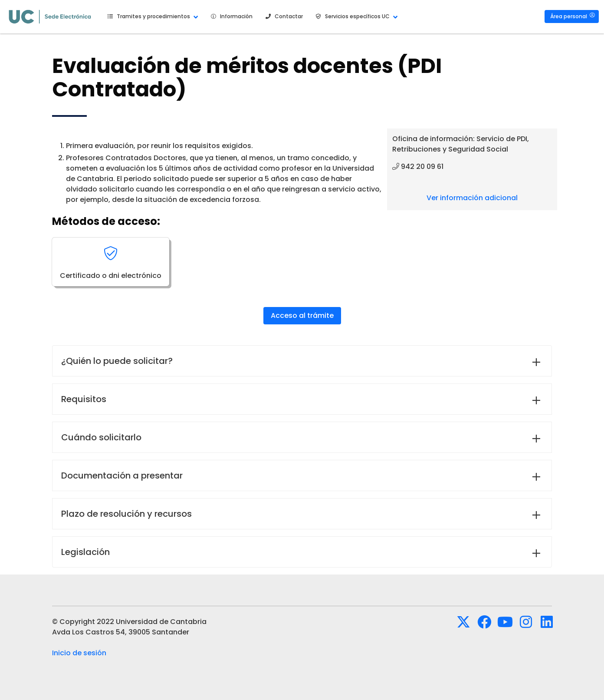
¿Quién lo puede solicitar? (117, 361)
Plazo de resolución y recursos (126, 514)
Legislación (85, 552)
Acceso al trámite (302, 315)
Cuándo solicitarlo (101, 437)
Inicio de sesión (79, 653)
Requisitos (84, 399)
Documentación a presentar (122, 475)
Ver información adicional (472, 198)
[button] (151, 17)
